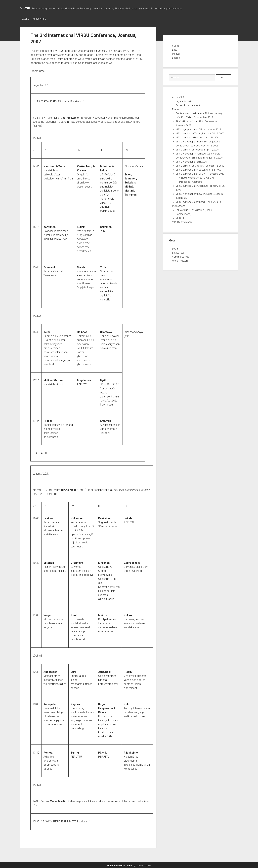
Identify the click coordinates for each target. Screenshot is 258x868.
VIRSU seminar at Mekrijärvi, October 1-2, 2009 (200, 165)
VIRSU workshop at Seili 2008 (191, 161)
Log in (175, 248)
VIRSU (25, 8)
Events (176, 108)
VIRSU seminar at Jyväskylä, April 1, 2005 (197, 149)
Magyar (176, 53)
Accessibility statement (188, 104)
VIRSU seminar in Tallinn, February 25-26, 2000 (200, 133)
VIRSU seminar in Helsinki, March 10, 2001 (198, 137)
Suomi (176, 45)
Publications (179, 205)
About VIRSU (41, 19)
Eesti (175, 49)
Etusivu (25, 19)
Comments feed (181, 256)
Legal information (185, 100)
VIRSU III (180, 217)
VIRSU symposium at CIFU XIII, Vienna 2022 (198, 129)
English (176, 57)
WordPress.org (180, 260)
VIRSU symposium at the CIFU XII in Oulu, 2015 (200, 201)
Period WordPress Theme (120, 865)
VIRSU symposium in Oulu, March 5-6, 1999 (199, 169)
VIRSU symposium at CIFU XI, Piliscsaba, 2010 (200, 173)
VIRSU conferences (182, 221)
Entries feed (178, 252)
